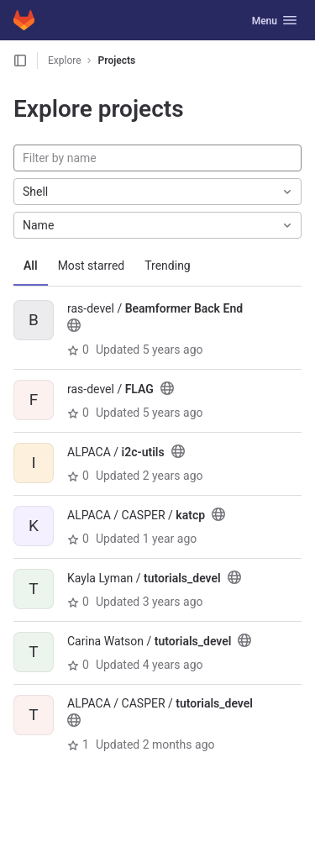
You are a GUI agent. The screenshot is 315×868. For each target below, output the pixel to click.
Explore (65, 60)
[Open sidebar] (20, 60)
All (31, 266)
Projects (117, 60)
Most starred (92, 266)
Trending (168, 266)
